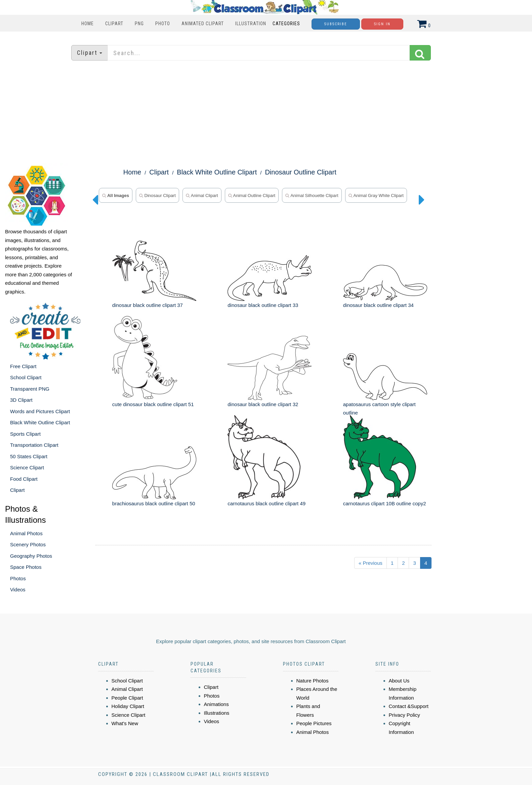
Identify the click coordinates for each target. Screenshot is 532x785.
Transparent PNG (30, 389)
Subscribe (336, 24)
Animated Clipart (203, 24)
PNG (139, 24)
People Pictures (314, 723)
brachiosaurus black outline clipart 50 (154, 503)
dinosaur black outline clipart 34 (378, 305)
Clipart (114, 24)
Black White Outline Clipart (40, 422)
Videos (18, 590)
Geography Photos (31, 556)
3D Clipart (21, 400)
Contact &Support (409, 706)
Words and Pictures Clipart (40, 411)
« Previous (371, 563)
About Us (399, 681)
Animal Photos (26, 533)
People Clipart (127, 698)
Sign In (382, 24)
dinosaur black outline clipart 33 (263, 305)
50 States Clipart (29, 456)
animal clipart (202, 195)
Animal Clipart (127, 689)
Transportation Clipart (34, 445)
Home (88, 24)
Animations (216, 704)
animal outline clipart (252, 195)
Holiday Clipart (128, 706)
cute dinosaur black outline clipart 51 (153, 404)
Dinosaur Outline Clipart (300, 172)
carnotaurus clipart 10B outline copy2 (385, 503)
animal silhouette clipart (312, 195)
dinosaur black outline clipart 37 (148, 305)
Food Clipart (24, 479)
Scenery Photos (28, 544)
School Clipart (26, 377)
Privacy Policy (404, 715)
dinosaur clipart (157, 195)
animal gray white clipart (376, 195)
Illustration (251, 24)
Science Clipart (27, 467)
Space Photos (26, 567)
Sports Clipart (25, 434)
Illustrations (217, 713)
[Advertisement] (266, 113)
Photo (163, 24)
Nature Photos (313, 681)
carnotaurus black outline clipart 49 (267, 503)
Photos (18, 578)
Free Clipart (23, 366)
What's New (125, 723)
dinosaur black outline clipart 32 (263, 404)
